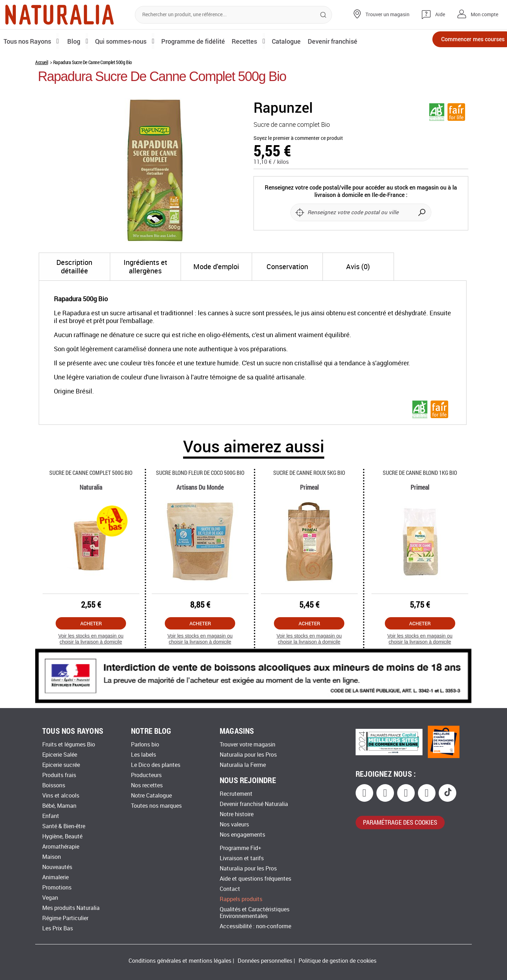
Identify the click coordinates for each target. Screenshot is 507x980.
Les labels (143, 755)
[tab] (74, 267)
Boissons (54, 785)
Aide (440, 15)
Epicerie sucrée (61, 765)
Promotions (57, 888)
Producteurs (146, 775)
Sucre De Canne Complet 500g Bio (91, 473)
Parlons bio (145, 745)
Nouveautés (57, 867)
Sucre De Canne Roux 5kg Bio (309, 473)
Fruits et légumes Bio (69, 745)
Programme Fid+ (240, 848)
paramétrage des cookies (400, 822)
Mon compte (484, 15)
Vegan (50, 898)
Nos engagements (242, 835)
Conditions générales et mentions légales (180, 961)
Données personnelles (265, 961)
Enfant (51, 816)
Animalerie (55, 877)
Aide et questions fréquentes (255, 879)
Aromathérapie (61, 847)
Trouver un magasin (387, 15)
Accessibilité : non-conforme (255, 926)
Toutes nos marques (156, 806)
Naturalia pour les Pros (248, 755)
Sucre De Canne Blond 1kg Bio (420, 473)
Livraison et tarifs (242, 858)
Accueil (42, 62)
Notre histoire (237, 814)
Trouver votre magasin (248, 745)
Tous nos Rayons (29, 41)
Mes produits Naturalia (71, 908)
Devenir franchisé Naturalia (254, 804)
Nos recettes (147, 785)
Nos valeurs (234, 824)
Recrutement (236, 794)
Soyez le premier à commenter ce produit (298, 138)
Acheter (91, 623)
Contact (230, 889)
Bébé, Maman (59, 806)
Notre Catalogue (151, 796)
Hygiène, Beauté (62, 836)
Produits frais (59, 775)
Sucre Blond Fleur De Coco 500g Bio (200, 473)
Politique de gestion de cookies (337, 961)
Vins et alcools (61, 796)
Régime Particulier (65, 918)
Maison (52, 857)
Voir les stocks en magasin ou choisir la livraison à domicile (91, 639)
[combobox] (233, 15)
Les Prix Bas (58, 928)
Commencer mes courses (461, 41)
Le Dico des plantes (156, 765)
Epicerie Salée (60, 755)
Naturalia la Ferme (243, 765)
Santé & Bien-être (64, 826)
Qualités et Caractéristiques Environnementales (255, 913)
